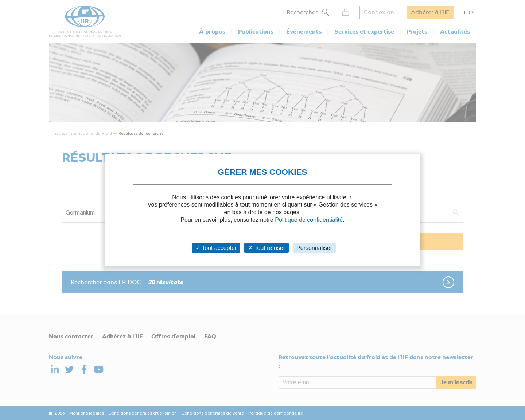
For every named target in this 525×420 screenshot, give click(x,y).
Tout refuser (267, 248)
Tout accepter (216, 248)
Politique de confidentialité (309, 220)
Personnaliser (314, 248)
